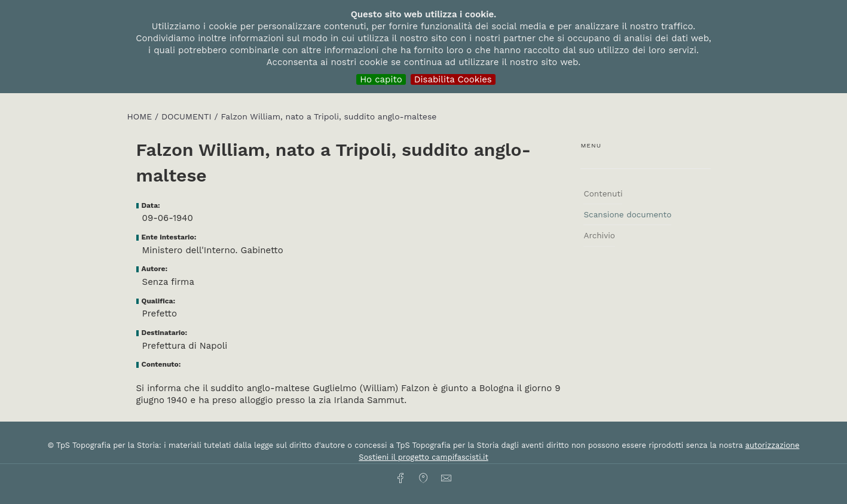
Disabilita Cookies (453, 79)
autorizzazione (773, 445)
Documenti (188, 116)
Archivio (599, 235)
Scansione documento (627, 214)
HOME (141, 116)
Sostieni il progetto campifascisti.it (423, 457)
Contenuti (603, 193)
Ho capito (381, 79)
